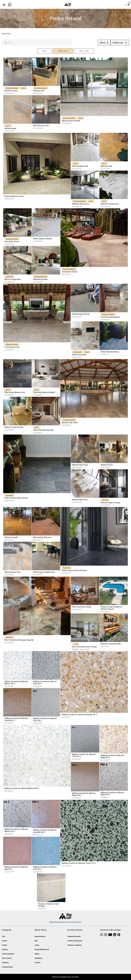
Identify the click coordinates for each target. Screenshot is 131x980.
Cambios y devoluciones (75, 941)
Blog (36, 941)
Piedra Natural (63, 51)
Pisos (4, 936)
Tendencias (5, 963)
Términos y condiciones (75, 945)
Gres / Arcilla (84, 51)
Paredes (4, 945)
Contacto (38, 963)
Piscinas (4, 941)
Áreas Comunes (7, 958)
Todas (44, 51)
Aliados (37, 954)
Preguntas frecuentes (74, 936)
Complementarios (7, 967)
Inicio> (4, 33)
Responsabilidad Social (42, 949)
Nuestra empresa (40, 936)
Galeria (37, 945)
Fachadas (5, 949)
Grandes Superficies (8, 954)
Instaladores (39, 958)
